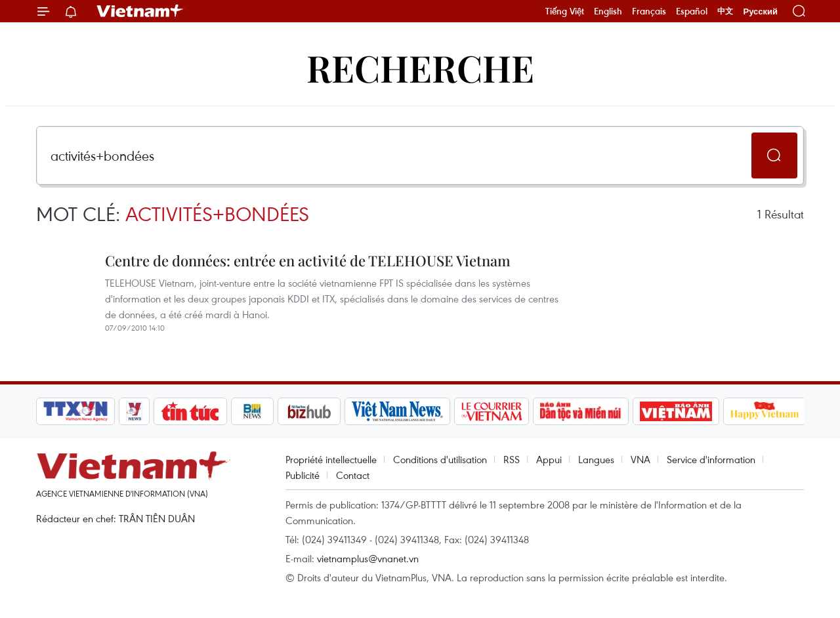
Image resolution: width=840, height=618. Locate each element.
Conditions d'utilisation (440, 459)
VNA (640, 459)
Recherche (420, 67)
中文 (725, 11)
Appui (549, 459)
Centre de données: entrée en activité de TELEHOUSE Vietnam (308, 260)
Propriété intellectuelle (331, 459)
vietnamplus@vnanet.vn (368, 558)
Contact (353, 475)
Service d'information (711, 459)
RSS (512, 459)
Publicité (303, 475)
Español (692, 11)
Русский (760, 11)
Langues (596, 459)
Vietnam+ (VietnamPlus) (140, 11)
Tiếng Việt (565, 11)
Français (649, 11)
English (608, 11)
